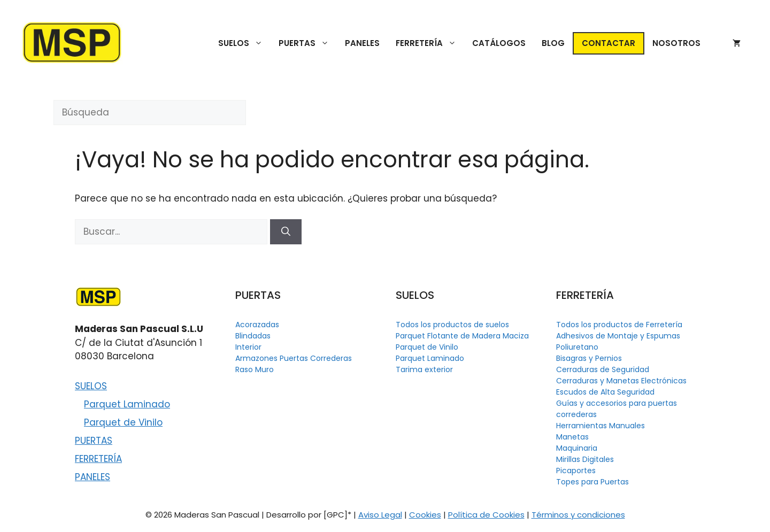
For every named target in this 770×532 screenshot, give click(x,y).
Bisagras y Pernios (589, 358)
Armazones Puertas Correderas (294, 358)
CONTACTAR (609, 43)
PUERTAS (308, 43)
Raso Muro (255, 369)
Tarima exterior (424, 369)
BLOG (553, 43)
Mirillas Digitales (585, 459)
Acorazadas (257, 325)
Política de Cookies (486, 515)
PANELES (362, 43)
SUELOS (244, 43)
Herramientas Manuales (600, 426)
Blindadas (253, 336)
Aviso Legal (380, 515)
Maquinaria (577, 448)
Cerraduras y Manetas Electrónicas (621, 381)
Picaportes (576, 471)
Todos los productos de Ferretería (619, 325)
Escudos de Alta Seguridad (605, 392)
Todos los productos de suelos (452, 325)
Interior (248, 347)
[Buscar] (286, 232)
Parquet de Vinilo (123, 422)
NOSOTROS (676, 43)
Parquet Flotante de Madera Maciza (462, 336)
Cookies (425, 515)
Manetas (572, 437)
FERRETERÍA (430, 43)
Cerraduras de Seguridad (603, 369)
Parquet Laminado (127, 404)
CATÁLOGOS (499, 43)
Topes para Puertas (592, 482)
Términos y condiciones (578, 515)
